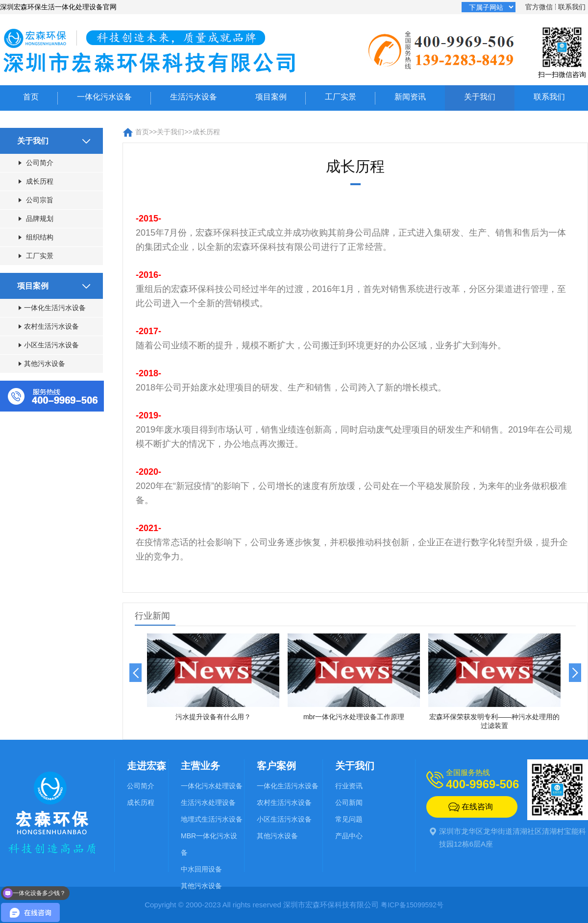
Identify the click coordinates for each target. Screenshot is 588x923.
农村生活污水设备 (49, 326)
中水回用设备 (201, 869)
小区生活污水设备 (49, 345)
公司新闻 (349, 802)
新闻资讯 (410, 97)
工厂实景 (341, 97)
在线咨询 (477, 807)
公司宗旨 (36, 200)
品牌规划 (36, 219)
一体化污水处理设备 (212, 786)
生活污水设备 (194, 97)
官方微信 (539, 7)
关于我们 (480, 97)
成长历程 (36, 181)
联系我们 (572, 7)
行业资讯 (349, 786)
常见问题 (349, 819)
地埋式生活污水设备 (212, 819)
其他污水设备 (42, 364)
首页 (31, 97)
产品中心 (349, 836)
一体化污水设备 (104, 97)
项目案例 (271, 97)
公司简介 (36, 163)
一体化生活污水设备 (52, 308)
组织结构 (36, 237)
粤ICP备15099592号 (412, 905)
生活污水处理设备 (208, 802)
